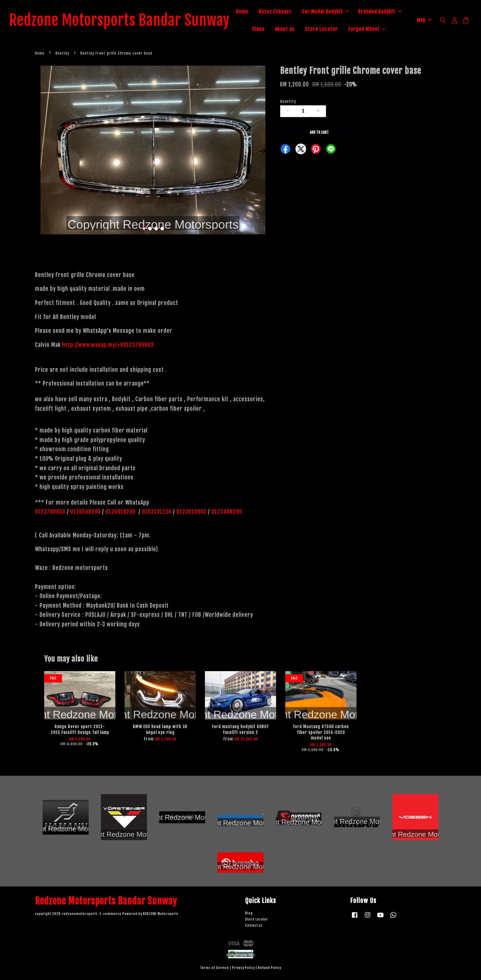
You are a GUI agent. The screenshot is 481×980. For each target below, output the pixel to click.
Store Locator (321, 29)
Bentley (62, 53)
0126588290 (85, 512)
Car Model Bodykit (325, 12)
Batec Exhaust (275, 12)
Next (263, 151)
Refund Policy (269, 968)
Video (258, 29)
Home (242, 12)
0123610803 (191, 512)
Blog (249, 913)
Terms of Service (214, 968)
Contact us (254, 926)
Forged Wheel (367, 29)
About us (285, 29)
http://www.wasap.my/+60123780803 (108, 345)
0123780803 (51, 512)
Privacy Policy (243, 968)
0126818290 (121, 512)
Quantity (288, 101)
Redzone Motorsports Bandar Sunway (119, 21)
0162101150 (156, 512)
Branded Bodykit (380, 12)
